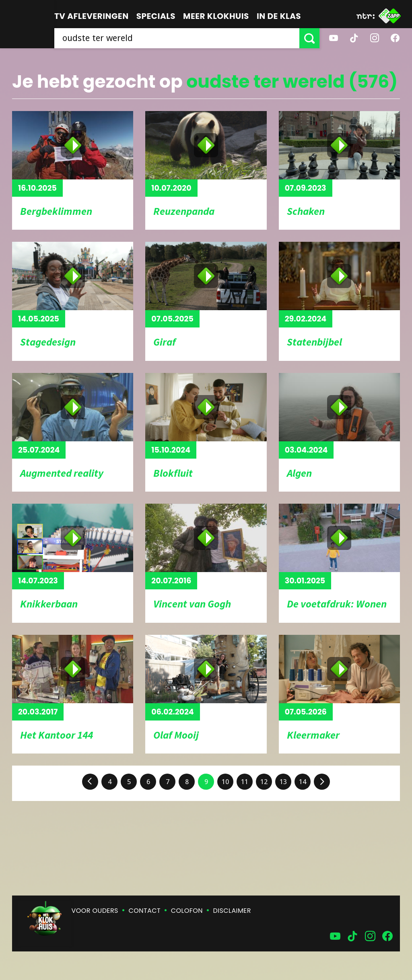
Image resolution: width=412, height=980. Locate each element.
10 (225, 782)
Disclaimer (232, 911)
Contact (145, 911)
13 (283, 782)
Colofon (187, 911)
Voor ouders (95, 911)
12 (264, 782)
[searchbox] (177, 38)
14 (303, 782)
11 (245, 782)
